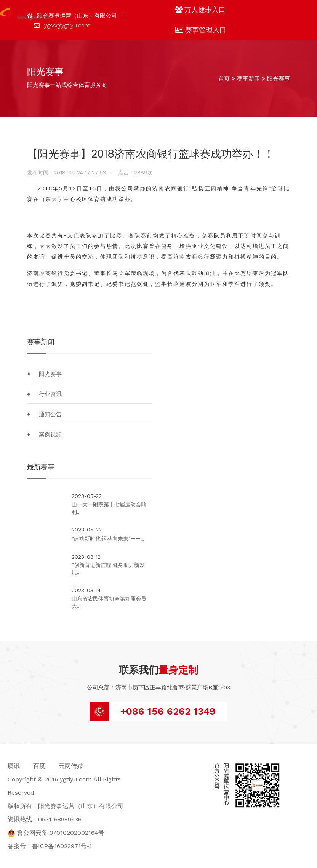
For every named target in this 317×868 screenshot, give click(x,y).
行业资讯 (50, 394)
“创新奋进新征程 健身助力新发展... (108, 569)
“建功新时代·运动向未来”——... (108, 539)
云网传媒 (71, 766)
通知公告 (50, 414)
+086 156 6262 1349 (168, 711)
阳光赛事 (279, 79)
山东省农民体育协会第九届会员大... (109, 603)
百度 (39, 766)
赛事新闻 (248, 79)
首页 (224, 79)
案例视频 (50, 435)
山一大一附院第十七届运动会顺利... (109, 508)
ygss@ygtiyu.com (62, 26)
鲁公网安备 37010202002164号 (56, 833)
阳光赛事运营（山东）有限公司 (72, 16)
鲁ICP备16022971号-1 (62, 846)
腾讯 (14, 766)
